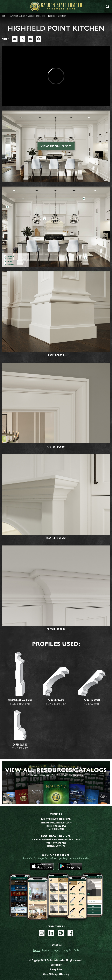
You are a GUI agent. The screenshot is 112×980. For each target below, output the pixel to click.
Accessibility (56, 965)
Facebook (70, 933)
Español (46, 950)
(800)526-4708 (59, 826)
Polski (76, 950)
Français (56, 950)
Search (107, 7)
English (36, 950)
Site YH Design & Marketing (56, 974)
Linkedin (51, 933)
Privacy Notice (56, 969)
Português (66, 950)
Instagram (42, 933)
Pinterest (61, 933)
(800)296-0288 (59, 843)
